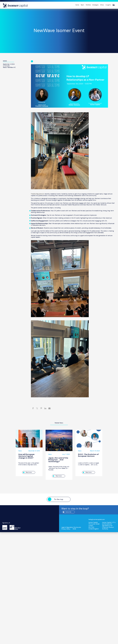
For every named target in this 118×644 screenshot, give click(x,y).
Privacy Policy (66, 529)
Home (77, 5)
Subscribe (71, 512)
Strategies (95, 5)
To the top (59, 499)
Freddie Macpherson (38, 194)
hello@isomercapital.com (98, 519)
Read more (29, 472)
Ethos (102, 5)
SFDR (75, 529)
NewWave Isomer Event (59, 31)
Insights (108, 5)
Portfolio (88, 5)
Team (82, 5)
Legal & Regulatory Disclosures (72, 527)
